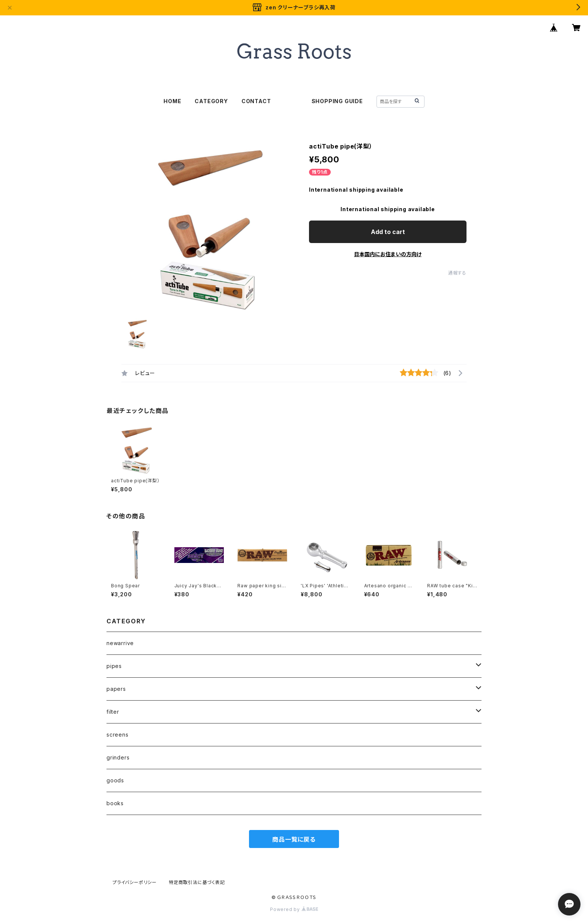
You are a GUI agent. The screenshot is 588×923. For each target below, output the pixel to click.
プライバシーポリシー (135, 882)
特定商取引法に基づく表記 (197, 882)
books (115, 803)
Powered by (294, 909)
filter (113, 712)
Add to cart (388, 232)
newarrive (120, 643)
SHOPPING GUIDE (337, 101)
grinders (118, 757)
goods (115, 780)
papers (116, 689)
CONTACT (256, 101)
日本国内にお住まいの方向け (388, 254)
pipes (114, 666)
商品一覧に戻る (294, 839)
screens (118, 735)
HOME (172, 101)
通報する (457, 273)
